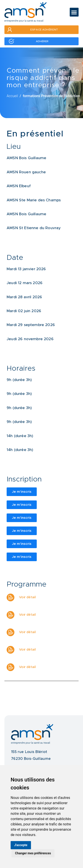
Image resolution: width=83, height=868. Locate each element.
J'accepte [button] (21, 845)
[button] (74, 12)
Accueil (12, 96)
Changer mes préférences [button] (33, 853)
